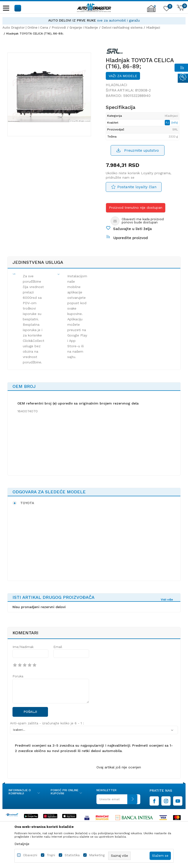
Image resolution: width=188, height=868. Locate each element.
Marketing (97, 855)
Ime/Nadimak (23, 647)
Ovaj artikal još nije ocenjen (119, 767)
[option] (94, 20)
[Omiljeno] (166, 10)
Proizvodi (59, 28)
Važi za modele (123, 76)
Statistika (72, 855)
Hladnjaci (153, 28)
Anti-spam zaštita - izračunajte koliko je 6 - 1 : (47, 723)
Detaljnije (22, 844)
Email (58, 647)
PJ (168, 123)
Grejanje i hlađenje (84, 28)
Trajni (51, 855)
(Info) (175, 123)
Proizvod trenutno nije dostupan (136, 208)
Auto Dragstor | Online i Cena (25, 28)
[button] (18, 8)
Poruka (18, 676)
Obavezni (30, 855)
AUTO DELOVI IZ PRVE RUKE (72, 20)
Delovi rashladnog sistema (122, 28)
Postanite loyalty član (137, 187)
